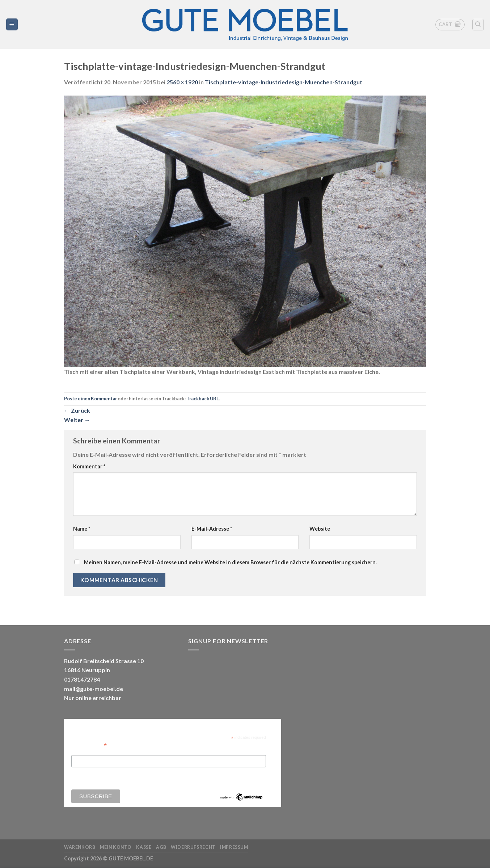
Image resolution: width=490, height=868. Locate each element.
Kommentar (89, 466)
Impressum (234, 847)
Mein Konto (116, 847)
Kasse (144, 847)
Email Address (89, 745)
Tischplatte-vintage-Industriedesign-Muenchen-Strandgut (284, 82)
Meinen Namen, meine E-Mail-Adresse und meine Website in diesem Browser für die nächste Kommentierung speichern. (230, 562)
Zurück (77, 410)
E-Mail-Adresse (212, 529)
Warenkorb (80, 847)
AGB (161, 847)
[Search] (478, 25)
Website (320, 529)
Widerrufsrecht (193, 847)
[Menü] (12, 24)
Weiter (77, 420)
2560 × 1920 (182, 82)
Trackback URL (203, 399)
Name (82, 529)
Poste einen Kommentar (90, 399)
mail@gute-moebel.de (94, 689)
